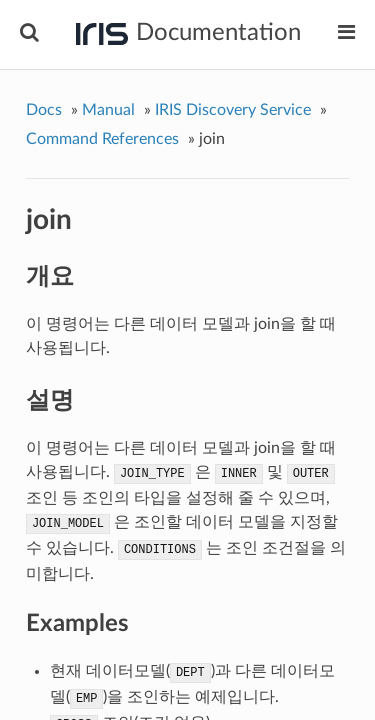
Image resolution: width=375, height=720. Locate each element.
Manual (108, 110)
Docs (44, 110)
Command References (102, 139)
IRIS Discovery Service (233, 110)
